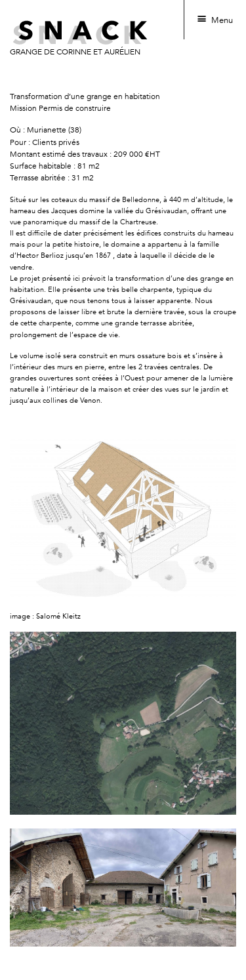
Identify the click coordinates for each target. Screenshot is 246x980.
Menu (222, 20)
